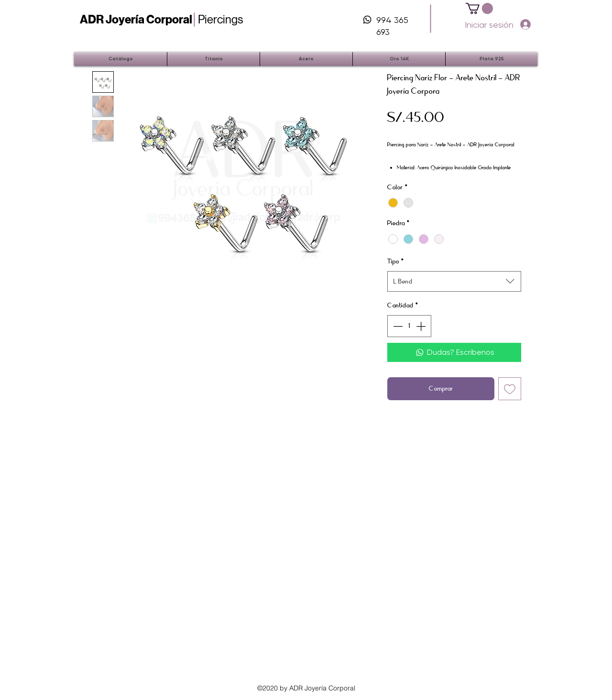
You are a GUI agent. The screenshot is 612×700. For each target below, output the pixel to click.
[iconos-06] (367, 20)
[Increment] (422, 326)
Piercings (161, 19)
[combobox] (454, 281)
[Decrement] (397, 326)
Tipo (396, 261)
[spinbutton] (409, 326)
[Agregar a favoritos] (510, 389)
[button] (479, 8)
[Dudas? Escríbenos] (454, 352)
